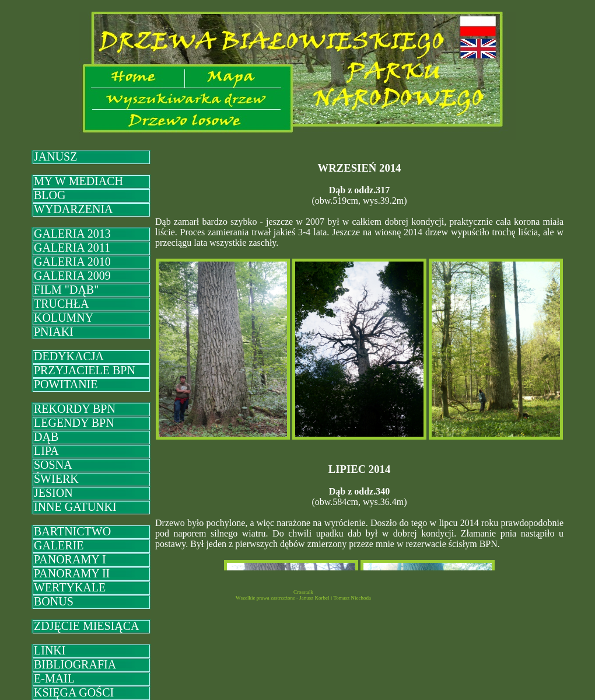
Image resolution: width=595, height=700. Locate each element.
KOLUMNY (64, 318)
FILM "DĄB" (66, 290)
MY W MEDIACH (78, 181)
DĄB (46, 437)
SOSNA (53, 465)
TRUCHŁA (61, 304)
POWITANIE (66, 384)
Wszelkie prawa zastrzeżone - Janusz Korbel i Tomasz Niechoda (303, 598)
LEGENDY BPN (74, 423)
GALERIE (59, 545)
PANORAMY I (70, 559)
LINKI (50, 650)
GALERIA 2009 (72, 276)
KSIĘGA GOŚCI (74, 692)
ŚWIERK (56, 479)
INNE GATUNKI (75, 507)
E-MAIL (54, 678)
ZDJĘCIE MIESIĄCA (87, 626)
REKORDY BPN (75, 409)
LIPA (46, 451)
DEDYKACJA (69, 356)
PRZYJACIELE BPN (85, 370)
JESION (53, 493)
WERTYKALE (70, 587)
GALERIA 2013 (72, 234)
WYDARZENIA (73, 209)
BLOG (50, 195)
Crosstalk (303, 592)
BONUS (54, 601)
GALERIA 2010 (72, 262)
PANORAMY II (72, 573)
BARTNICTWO (72, 531)
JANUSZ (55, 156)
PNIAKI (54, 332)
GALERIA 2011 (72, 248)
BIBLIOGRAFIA (75, 664)
